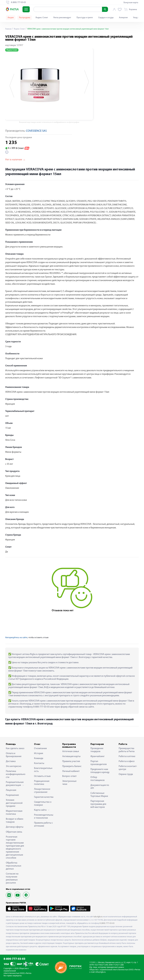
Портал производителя (99, 763)
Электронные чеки (69, 783)
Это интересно (14, 766)
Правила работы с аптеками (43, 824)
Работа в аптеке (127, 756)
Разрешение (12, 795)
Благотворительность (43, 770)
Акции (11, 18)
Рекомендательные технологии (44, 816)
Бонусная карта (131, 3)
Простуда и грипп (85, 18)
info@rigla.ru (100, 972)
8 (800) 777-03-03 (107, 923)
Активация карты (71, 756)
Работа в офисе (127, 761)
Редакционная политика (42, 783)
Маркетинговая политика (14, 813)
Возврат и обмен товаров (15, 821)
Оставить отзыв (42, 776)
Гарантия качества (44, 797)
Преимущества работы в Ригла (127, 750)
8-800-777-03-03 (14, 959)
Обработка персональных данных (13, 866)
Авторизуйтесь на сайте (16, 638)
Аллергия (123, 18)
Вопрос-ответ (69, 776)
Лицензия (11, 790)
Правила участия (71, 761)
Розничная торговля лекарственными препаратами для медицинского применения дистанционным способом (15, 847)
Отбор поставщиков (97, 779)
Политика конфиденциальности (16, 774)
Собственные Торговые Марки (99, 795)
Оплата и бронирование (14, 755)
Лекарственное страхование (42, 791)
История (39, 753)
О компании (40, 748)
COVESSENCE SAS (36, 131)
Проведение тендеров (97, 750)
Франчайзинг (97, 756)
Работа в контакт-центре (128, 768)
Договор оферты (15, 827)
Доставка (11, 761)
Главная (9, 29)
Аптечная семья (71, 751)
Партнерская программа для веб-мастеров (98, 804)
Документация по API (100, 787)
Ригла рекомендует (62, 18)
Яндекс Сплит (42, 18)
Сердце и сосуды (106, 18)
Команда (39, 758)
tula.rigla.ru (98, 917)
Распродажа (25, 18)
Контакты (39, 763)
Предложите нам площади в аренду (100, 771)
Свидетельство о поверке (43, 804)
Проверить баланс (72, 766)
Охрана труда (126, 774)
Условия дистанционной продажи (14, 803)
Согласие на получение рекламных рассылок (12, 878)
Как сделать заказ (15, 748)
